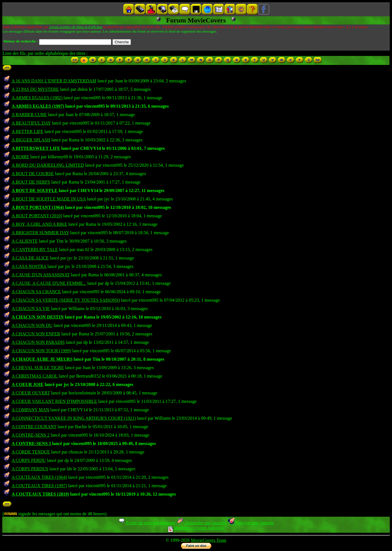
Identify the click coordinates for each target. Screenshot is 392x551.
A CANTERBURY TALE (35, 249)
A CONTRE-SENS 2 (30, 435)
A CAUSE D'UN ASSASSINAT (41, 275)
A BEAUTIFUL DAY (31, 123)
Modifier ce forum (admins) (196, 528)
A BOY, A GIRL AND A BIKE (39, 224)
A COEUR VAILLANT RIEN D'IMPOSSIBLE (54, 401)
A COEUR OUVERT (31, 393)
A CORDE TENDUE (31, 452)
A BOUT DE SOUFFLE (35, 190)
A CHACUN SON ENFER (36, 334)
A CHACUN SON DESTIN (38, 317)
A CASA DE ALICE (30, 258)
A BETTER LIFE (27, 131)
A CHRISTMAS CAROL (35, 376)
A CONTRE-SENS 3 (31, 443)
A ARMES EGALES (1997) (38, 106)
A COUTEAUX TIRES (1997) (39, 486)
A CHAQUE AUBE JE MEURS (42, 359)
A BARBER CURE (29, 115)
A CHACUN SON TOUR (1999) (41, 351)
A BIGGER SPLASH (31, 140)
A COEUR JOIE (28, 384)
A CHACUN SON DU (32, 325)
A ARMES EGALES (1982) (37, 98)
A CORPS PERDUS (30, 469)
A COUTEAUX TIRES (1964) (39, 477)
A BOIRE (20, 157)
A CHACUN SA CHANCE (36, 292)
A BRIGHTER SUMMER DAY (40, 233)
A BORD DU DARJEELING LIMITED (48, 165)
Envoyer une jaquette (251, 523)
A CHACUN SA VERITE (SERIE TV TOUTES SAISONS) (66, 300)
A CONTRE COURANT (34, 427)
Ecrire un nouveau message (147, 523)
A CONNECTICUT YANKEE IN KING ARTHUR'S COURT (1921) (74, 418)
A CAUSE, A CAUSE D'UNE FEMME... (49, 283)
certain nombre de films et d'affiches (75, 27)
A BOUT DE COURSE (33, 174)
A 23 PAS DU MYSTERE (35, 89)
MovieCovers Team (209, 540)
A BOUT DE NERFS (31, 182)
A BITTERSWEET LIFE (36, 148)
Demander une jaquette (202, 523)
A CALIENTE (25, 241)
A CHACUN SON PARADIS (38, 342)
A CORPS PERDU (29, 460)
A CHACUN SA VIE (31, 309)
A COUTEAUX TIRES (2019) (40, 494)
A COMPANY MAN (30, 410)
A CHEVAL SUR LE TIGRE (38, 368)
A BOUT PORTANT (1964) (38, 207)
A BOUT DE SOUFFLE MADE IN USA (49, 199)
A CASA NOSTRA (29, 266)
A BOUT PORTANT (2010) (37, 216)
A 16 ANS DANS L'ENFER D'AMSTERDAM (54, 81)
